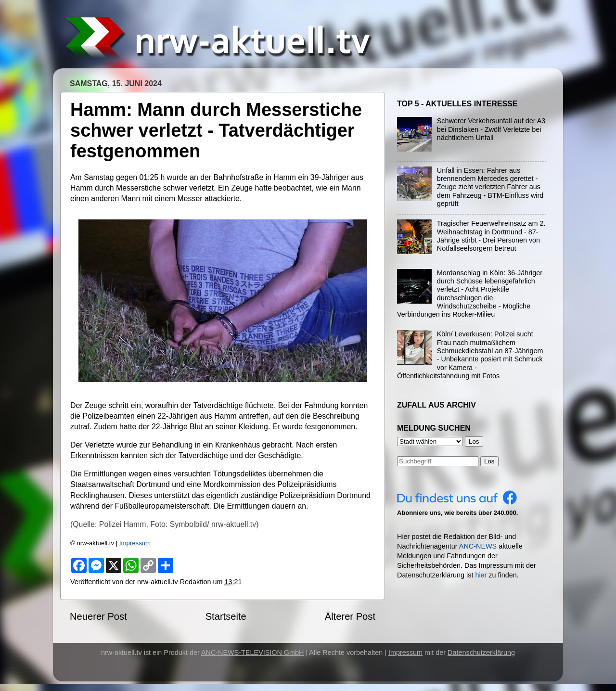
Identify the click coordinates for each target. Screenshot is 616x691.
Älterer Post (350, 616)
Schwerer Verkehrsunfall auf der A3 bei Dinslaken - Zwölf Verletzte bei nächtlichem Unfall (491, 129)
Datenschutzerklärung (481, 653)
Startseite (226, 616)
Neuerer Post (98, 616)
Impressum (135, 543)
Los (489, 461)
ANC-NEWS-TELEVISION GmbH (253, 653)
